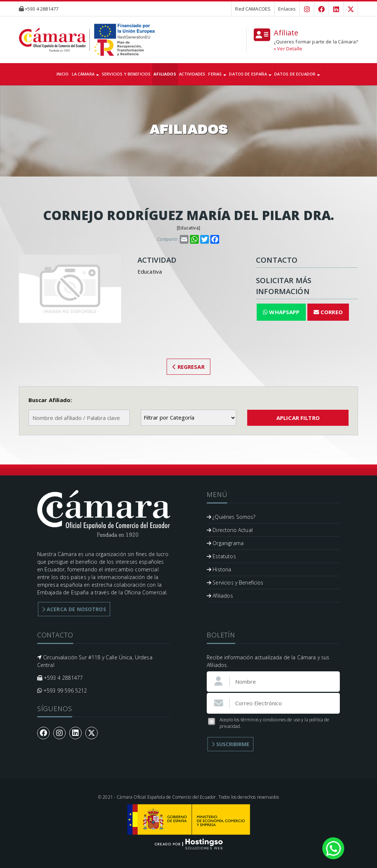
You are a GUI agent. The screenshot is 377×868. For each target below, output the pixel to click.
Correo (328, 312)
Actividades (192, 74)
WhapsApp (281, 312)
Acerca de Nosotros (74, 609)
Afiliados (165, 74)
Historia (219, 569)
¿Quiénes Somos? (231, 517)
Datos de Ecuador (297, 74)
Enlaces (287, 9)
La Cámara (85, 74)
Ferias (217, 74)
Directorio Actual (230, 530)
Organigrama (225, 543)
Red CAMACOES (253, 9)
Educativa (188, 228)
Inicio (63, 74)
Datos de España (250, 74)
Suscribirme (230, 744)
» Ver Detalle (288, 49)
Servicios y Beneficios (126, 74)
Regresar (188, 367)
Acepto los (268, 723)
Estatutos (221, 556)
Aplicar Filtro (298, 418)
